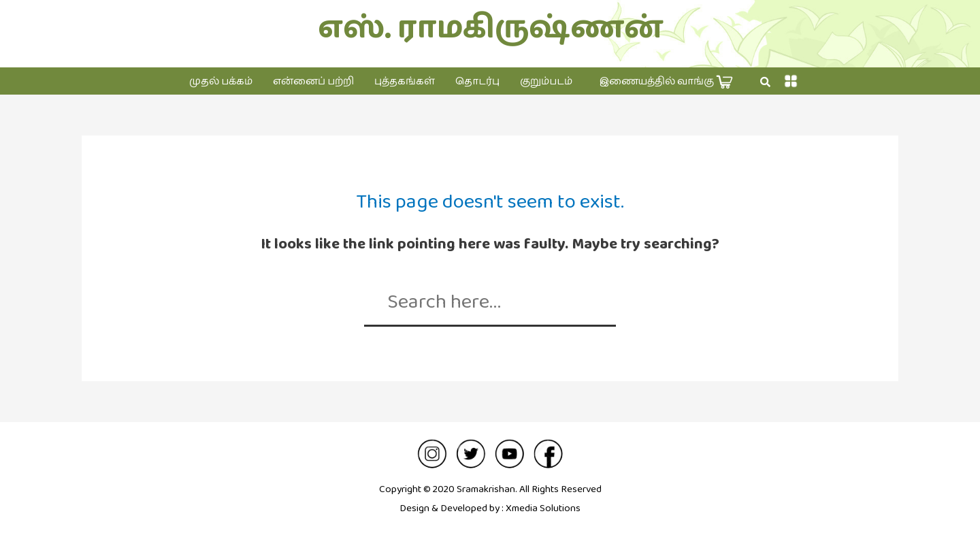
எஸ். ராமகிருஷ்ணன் (490, 28)
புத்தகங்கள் (405, 81)
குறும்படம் (546, 81)
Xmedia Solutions (543, 508)
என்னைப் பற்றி (313, 81)
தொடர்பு (477, 81)
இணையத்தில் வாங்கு (666, 82)
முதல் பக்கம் (221, 81)
